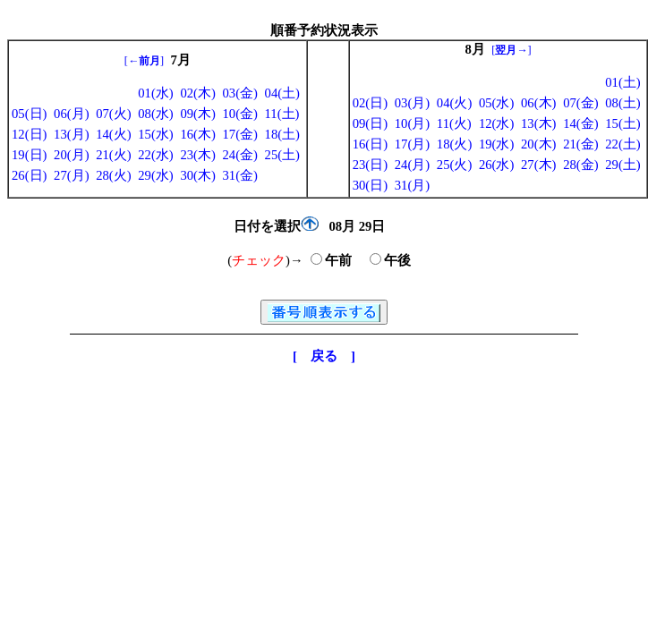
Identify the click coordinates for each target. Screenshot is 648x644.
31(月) (412, 185)
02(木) (197, 93)
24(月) (412, 165)
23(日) (370, 165)
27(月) (71, 175)
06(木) (538, 103)
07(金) (580, 103)
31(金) (239, 175)
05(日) (29, 114)
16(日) (370, 144)
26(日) (29, 175)
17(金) (239, 134)
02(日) (370, 103)
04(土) (282, 93)
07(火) (113, 114)
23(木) (197, 155)
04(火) (454, 103)
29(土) (622, 165)
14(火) (113, 134)
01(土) (622, 82)
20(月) (71, 155)
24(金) (239, 155)
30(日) (370, 185)
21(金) (580, 144)
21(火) (113, 155)
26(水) (496, 165)
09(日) (370, 123)
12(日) (29, 134)
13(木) (538, 123)
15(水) (155, 134)
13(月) (71, 134)
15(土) (622, 123)
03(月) (412, 103)
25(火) (454, 165)
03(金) (239, 93)
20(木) (538, 144)
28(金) (580, 165)
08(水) (155, 114)
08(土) (622, 103)
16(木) (197, 134)
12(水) (496, 123)
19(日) (29, 155)
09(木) (197, 114)
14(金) (580, 123)
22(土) (622, 144)
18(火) (454, 144)
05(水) (496, 103)
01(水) (155, 93)
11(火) (454, 123)
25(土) (282, 155)
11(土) (282, 114)
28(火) (113, 175)
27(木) (538, 165)
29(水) (155, 175)
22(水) (155, 155)
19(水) (496, 144)
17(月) (412, 144)
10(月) (412, 123)
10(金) (239, 114)
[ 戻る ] (324, 356)
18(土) (282, 134)
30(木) (197, 175)
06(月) (71, 114)
